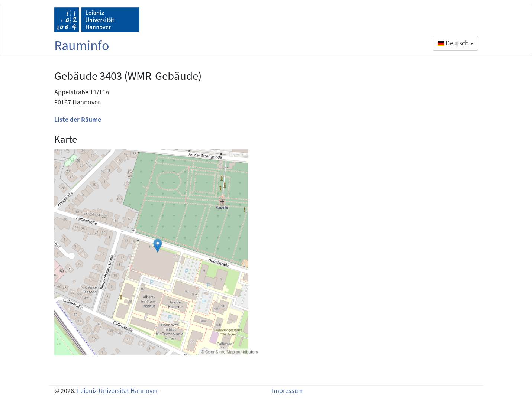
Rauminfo (82, 45)
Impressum (288, 391)
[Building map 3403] (157, 252)
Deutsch (455, 43)
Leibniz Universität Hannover (117, 391)
